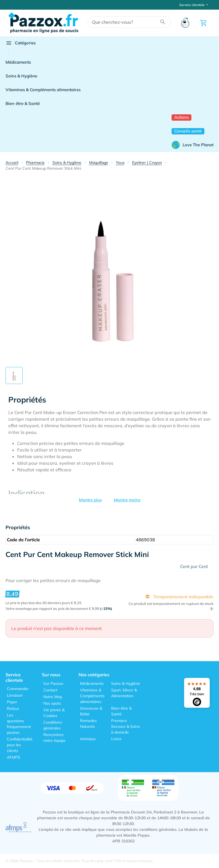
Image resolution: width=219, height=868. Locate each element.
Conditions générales (53, 725)
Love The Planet (193, 145)
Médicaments (18, 62)
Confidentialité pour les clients (20, 745)
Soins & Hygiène (21, 76)
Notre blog (53, 697)
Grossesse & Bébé (91, 711)
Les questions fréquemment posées (19, 724)
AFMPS (14, 757)
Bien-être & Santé (23, 103)
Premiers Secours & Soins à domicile (125, 726)
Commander (18, 689)
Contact (50, 690)
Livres (116, 739)
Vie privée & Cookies (54, 713)
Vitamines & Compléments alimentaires (43, 90)
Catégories (21, 43)
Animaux (88, 739)
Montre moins (127, 500)
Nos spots (52, 703)
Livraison (15, 695)
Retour (13, 709)
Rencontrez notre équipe (54, 738)
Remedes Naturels (88, 724)
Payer (12, 702)
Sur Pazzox (53, 683)
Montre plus (90, 500)
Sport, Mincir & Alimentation (124, 693)
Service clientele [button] (192, 5)
